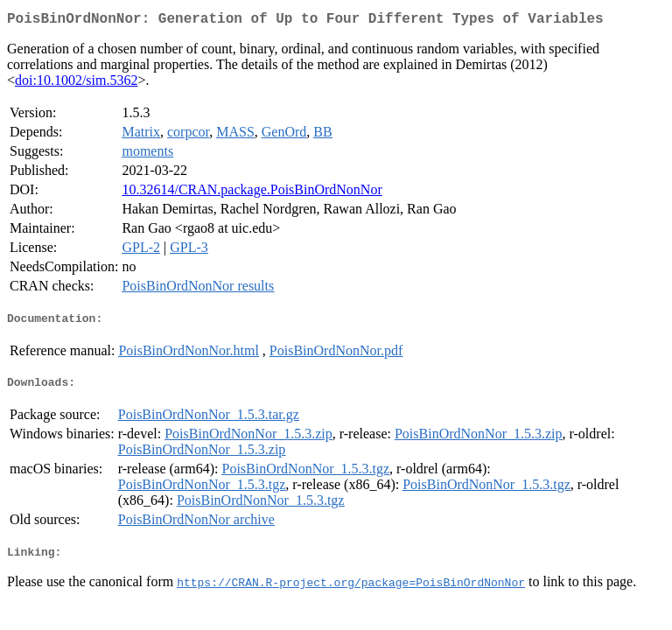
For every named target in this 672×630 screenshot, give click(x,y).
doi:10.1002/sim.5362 (76, 84)
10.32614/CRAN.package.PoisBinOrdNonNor (252, 193)
